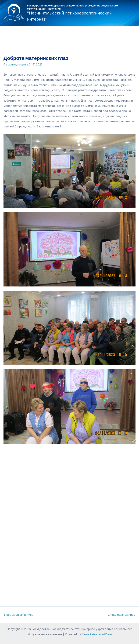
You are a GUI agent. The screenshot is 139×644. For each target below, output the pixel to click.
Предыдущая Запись (17, 615)
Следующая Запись (123, 615)
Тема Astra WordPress (97, 634)
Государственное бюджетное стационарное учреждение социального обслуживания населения (72, 7)
